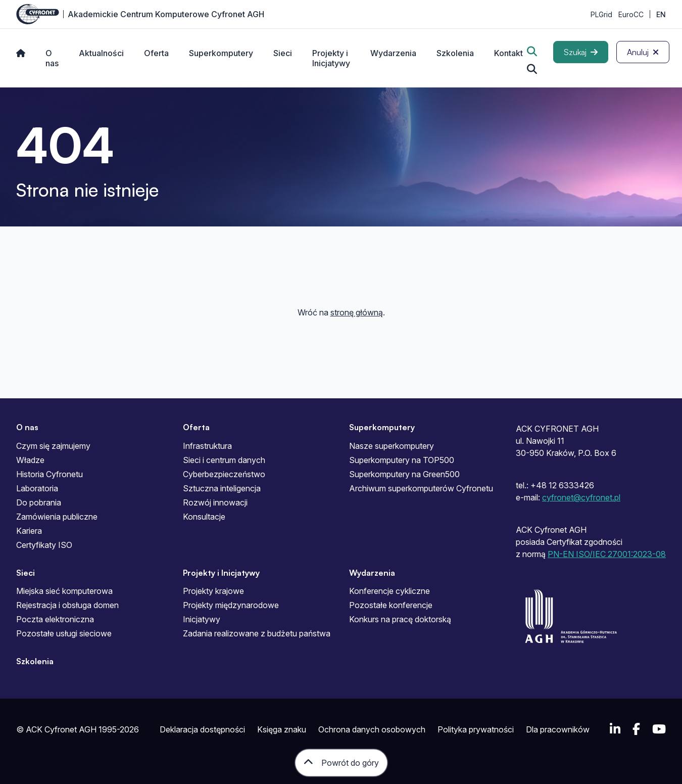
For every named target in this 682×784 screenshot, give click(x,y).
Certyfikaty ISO (44, 545)
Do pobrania (39, 502)
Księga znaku (282, 729)
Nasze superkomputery (392, 446)
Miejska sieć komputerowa (64, 591)
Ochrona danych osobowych (372, 729)
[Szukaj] (581, 52)
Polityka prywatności (476, 729)
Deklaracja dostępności (202, 729)
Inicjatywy (202, 619)
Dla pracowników (558, 729)
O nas (52, 58)
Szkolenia (455, 53)
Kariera (29, 531)
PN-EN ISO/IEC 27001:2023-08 (607, 554)
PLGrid (601, 14)
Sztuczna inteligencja (222, 488)
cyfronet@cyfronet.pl (581, 497)
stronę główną (357, 312)
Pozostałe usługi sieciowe (64, 633)
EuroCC (631, 14)
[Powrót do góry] (341, 763)
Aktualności (101, 53)
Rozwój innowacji (215, 502)
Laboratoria (37, 488)
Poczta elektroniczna (55, 619)
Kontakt (508, 53)
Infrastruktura (207, 446)
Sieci (283, 53)
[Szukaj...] (532, 69)
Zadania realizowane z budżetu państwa (257, 633)
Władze (30, 460)
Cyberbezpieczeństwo (224, 474)
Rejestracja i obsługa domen (67, 605)
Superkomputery (221, 53)
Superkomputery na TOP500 (402, 460)
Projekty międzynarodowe (231, 605)
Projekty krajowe (213, 591)
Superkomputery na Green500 (404, 474)
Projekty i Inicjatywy (331, 58)
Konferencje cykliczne (389, 591)
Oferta (156, 53)
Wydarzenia (393, 53)
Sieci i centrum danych (224, 460)
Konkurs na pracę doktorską (400, 619)
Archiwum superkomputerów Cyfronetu (421, 488)
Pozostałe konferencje (391, 605)
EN (661, 14)
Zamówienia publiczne (57, 517)
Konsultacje (204, 517)
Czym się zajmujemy (53, 446)
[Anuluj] (643, 52)
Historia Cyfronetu (50, 474)
